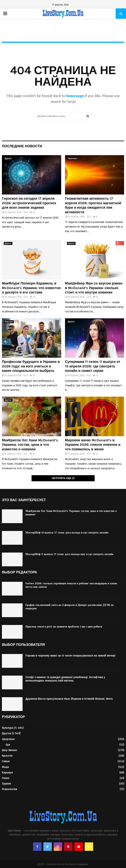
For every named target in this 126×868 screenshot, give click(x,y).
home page (75, 96)
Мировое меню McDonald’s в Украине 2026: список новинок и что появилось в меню (93, 445)
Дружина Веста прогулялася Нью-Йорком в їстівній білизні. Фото (69, 699)
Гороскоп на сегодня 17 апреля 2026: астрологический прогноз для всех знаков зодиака (29, 203)
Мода (5, 767)
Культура (8, 728)
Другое (8, 159)
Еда (8, 745)
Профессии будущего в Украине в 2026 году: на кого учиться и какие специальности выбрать (31, 366)
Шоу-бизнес (10, 750)
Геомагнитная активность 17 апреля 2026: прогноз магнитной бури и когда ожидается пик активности (93, 205)
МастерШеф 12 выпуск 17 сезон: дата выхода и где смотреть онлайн (67, 533)
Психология (9, 789)
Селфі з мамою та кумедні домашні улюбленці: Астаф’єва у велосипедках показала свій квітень (65, 679)
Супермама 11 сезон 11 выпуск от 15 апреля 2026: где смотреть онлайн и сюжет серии (93, 366)
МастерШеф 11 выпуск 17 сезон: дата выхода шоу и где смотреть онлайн (69, 554)
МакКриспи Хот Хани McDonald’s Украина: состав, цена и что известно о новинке (30, 445)
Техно (6, 778)
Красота (7, 756)
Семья (6, 761)
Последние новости (22, 146)
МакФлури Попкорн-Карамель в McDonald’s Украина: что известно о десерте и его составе (31, 288)
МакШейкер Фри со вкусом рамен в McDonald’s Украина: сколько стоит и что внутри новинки (94, 288)
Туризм (6, 784)
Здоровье (73, 159)
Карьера (9, 322)
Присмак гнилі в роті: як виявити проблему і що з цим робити (64, 627)
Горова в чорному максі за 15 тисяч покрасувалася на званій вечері (70, 656)
